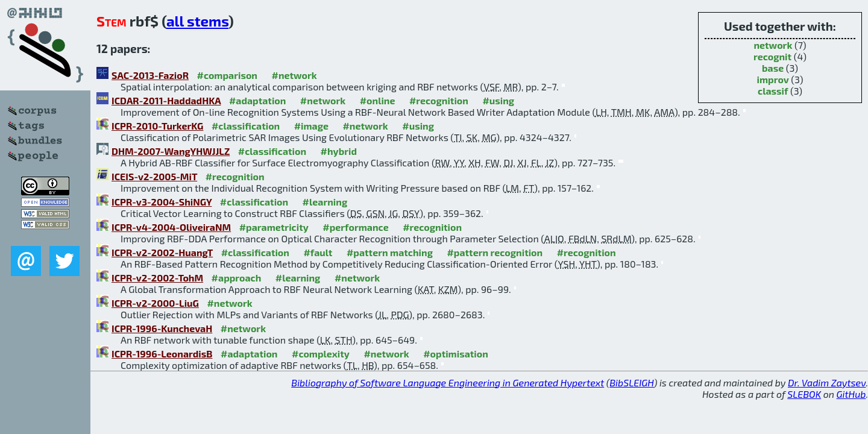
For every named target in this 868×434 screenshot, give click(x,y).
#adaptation (258, 100)
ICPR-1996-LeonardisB (162, 354)
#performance (355, 227)
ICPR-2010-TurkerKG (157, 126)
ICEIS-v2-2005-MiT (154, 176)
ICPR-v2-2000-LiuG (155, 303)
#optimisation (456, 354)
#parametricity (274, 227)
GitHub (851, 394)
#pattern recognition (495, 252)
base (773, 68)
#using (498, 100)
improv (773, 79)
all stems (197, 21)
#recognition (439, 100)
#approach (237, 278)
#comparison (227, 75)
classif (773, 91)
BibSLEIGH (631, 382)
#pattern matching (390, 252)
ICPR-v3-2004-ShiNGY (162, 202)
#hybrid (339, 151)
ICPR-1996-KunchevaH (162, 328)
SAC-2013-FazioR (150, 75)
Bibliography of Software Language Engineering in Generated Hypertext (448, 382)
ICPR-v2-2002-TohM (157, 278)
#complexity (321, 354)
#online (378, 100)
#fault (318, 252)
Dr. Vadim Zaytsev (827, 382)
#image (311, 126)
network (773, 45)
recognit (772, 56)
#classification (246, 126)
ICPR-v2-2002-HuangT (162, 252)
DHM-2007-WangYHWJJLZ (171, 151)
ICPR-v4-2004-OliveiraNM (171, 227)
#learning (325, 202)
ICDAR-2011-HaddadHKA (166, 100)
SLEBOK (804, 394)
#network (294, 75)
